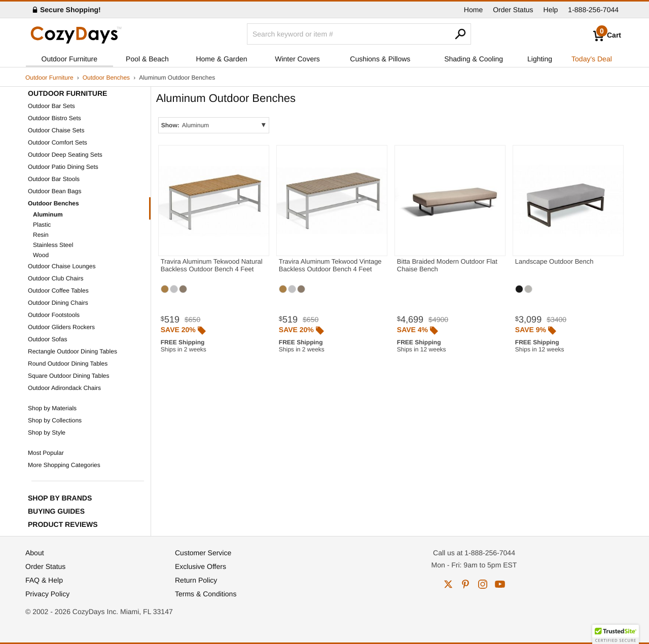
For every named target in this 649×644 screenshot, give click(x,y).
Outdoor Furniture (70, 59)
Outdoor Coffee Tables (58, 291)
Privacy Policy (47, 594)
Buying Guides (56, 511)
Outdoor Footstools (54, 315)
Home (473, 10)
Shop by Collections (55, 420)
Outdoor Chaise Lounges (62, 266)
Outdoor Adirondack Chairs (64, 388)
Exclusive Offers (201, 566)
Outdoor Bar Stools (54, 179)
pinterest (465, 584)
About (35, 553)
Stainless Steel (53, 245)
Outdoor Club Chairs (56, 278)
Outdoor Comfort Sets (58, 142)
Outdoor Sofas (47, 339)
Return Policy (196, 580)
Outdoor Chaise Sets (56, 130)
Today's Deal (592, 59)
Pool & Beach (147, 59)
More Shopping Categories (64, 465)
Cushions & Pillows (380, 59)
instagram (483, 584)
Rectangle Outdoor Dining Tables (73, 351)
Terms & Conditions (206, 594)
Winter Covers (297, 59)
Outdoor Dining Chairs (58, 303)
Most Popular (46, 453)
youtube (500, 584)
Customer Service (203, 553)
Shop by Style (47, 433)
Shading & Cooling (474, 59)
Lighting (540, 59)
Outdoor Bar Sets (51, 106)
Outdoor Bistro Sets (55, 118)
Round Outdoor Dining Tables (68, 364)
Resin (41, 235)
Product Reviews (63, 524)
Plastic (42, 225)
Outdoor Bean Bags (55, 191)
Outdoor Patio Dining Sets (63, 167)
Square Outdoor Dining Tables (69, 376)
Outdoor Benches (106, 78)
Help (551, 10)
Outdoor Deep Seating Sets (65, 155)
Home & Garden (221, 59)
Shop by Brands (60, 498)
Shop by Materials (52, 408)
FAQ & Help (44, 580)
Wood (41, 255)
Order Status (513, 10)
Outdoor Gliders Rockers (61, 327)
